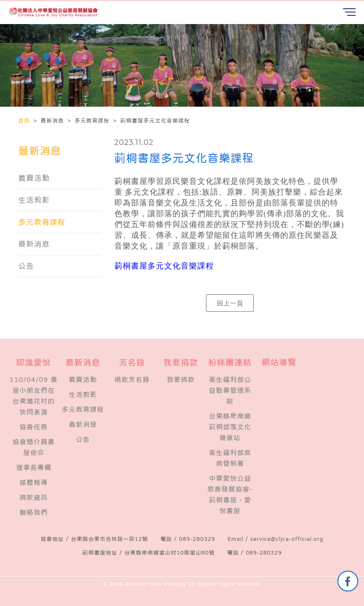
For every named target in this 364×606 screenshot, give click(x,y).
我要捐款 (181, 379)
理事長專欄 (34, 467)
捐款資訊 (34, 497)
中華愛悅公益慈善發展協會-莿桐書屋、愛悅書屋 (230, 494)
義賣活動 (34, 178)
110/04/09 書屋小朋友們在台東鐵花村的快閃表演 (34, 396)
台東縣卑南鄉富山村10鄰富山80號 (170, 553)
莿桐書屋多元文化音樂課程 (164, 266)
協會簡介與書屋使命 (34, 447)
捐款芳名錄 (132, 379)
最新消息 (34, 244)
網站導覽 (279, 362)
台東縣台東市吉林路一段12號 (109, 539)
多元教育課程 (42, 222)
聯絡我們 (34, 512)
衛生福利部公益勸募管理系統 (230, 390)
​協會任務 (34, 427)
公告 (26, 266)
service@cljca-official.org (287, 539)
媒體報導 (34, 482)
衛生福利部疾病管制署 (230, 458)
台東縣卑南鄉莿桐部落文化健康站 (230, 427)
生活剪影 (34, 200)
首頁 (25, 121)
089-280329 (197, 539)
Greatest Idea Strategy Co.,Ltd (166, 584)
